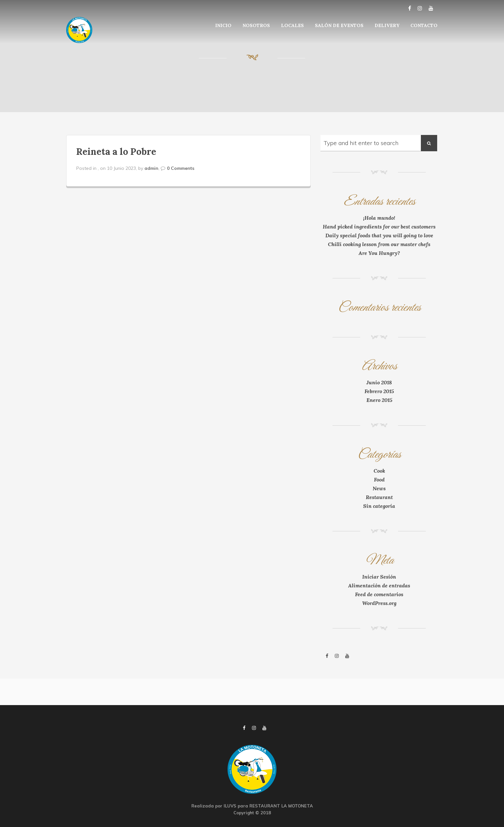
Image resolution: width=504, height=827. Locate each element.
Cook (379, 471)
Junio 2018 (379, 382)
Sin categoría (379, 506)
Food (379, 480)
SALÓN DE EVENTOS (339, 25)
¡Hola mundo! (379, 218)
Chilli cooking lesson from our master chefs (379, 244)
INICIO (223, 25)
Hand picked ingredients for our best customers (379, 227)
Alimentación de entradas (379, 585)
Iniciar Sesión (379, 577)
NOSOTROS (256, 25)
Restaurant (379, 497)
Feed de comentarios (379, 594)
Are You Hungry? (379, 253)
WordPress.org (379, 603)
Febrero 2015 (379, 391)
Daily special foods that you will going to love (379, 235)
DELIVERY (387, 25)
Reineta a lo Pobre (116, 152)
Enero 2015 (379, 400)
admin (151, 168)
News (379, 488)
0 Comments (181, 168)
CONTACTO (424, 25)
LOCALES (292, 25)
